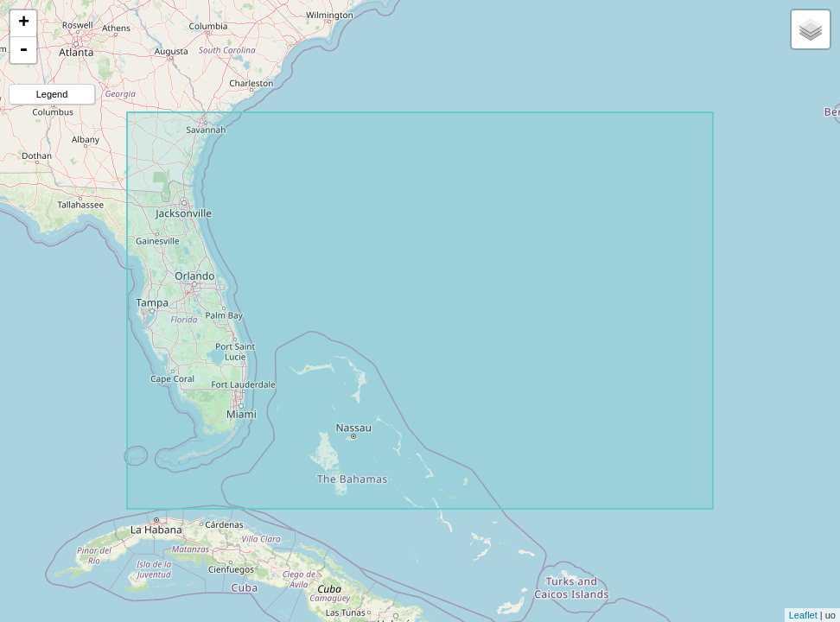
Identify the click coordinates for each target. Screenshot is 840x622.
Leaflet (803, 615)
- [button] (23, 50)
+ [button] (24, 23)
